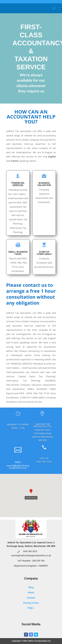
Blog (31, 587)
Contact (31, 598)
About (31, 593)
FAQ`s (31, 608)
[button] (31, 492)
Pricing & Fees (31, 603)
